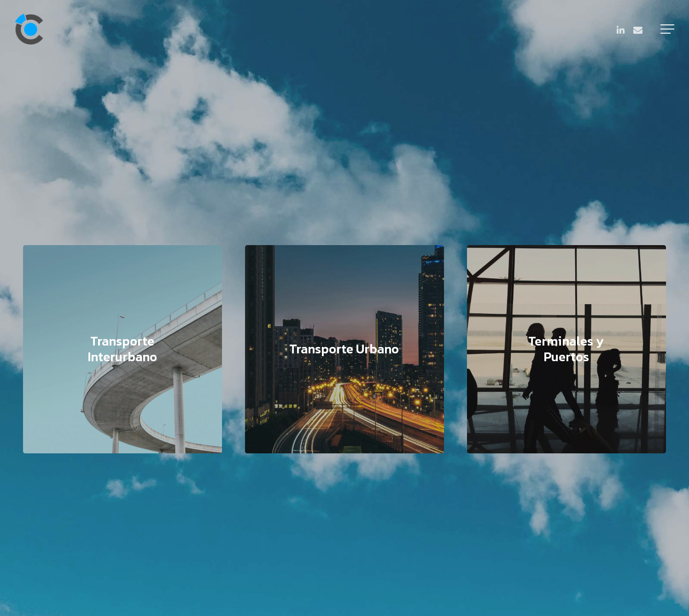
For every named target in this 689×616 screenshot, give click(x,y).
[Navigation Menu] (668, 29)
